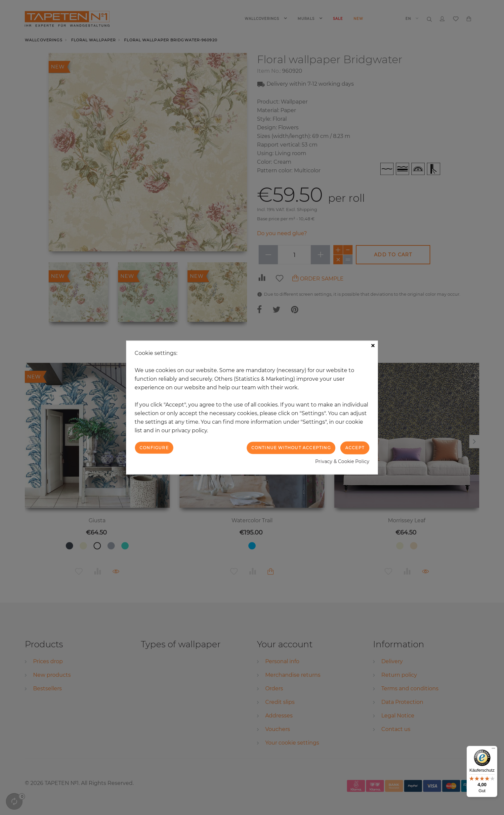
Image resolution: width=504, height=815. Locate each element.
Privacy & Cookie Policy (342, 461)
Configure (154, 448)
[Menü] (493, 750)
